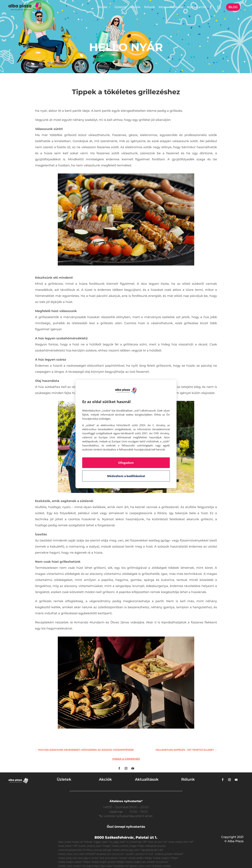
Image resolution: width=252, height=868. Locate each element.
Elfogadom (126, 463)
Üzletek (120, 7)
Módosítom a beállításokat (126, 476)
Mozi (162, 7)
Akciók (135, 7)
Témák (102, 7)
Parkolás (177, 7)
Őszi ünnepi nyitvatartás (126, 827)
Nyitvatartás (197, 7)
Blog (233, 7)
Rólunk (149, 7)
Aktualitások (147, 779)
